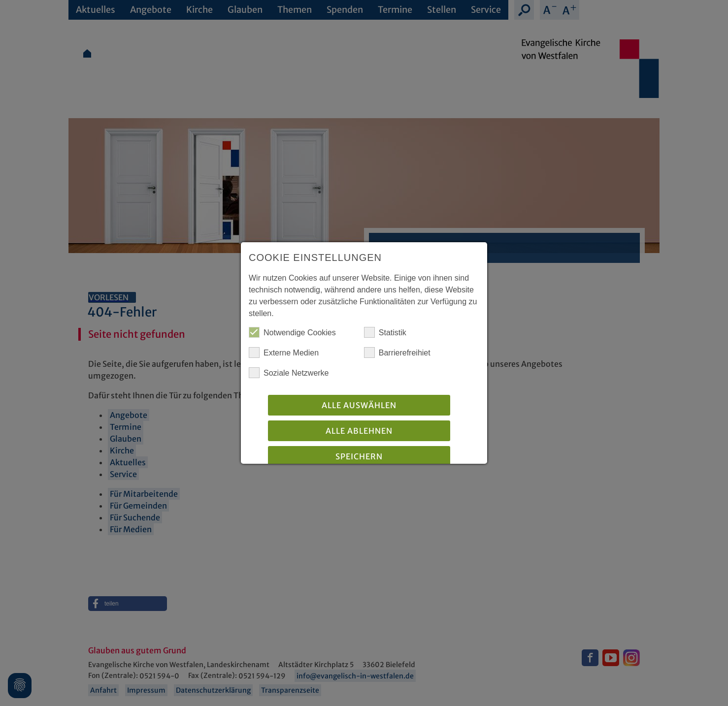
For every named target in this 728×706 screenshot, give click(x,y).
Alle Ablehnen (359, 431)
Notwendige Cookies (292, 332)
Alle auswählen (359, 405)
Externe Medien (284, 353)
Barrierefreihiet (397, 353)
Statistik (385, 332)
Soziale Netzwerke (289, 373)
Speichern (359, 456)
